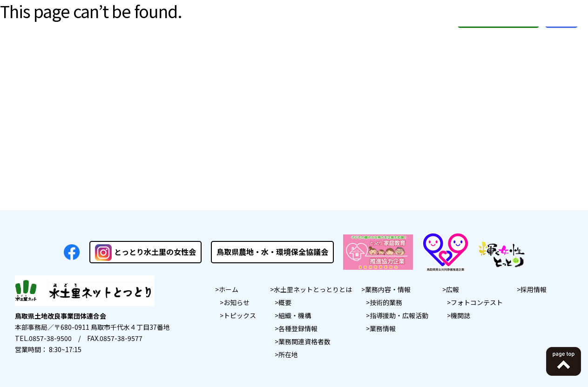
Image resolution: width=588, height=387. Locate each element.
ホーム (229, 289)
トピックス (240, 315)
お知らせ (237, 302)
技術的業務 (386, 302)
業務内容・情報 (388, 289)
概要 (285, 302)
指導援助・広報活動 (399, 315)
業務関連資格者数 (304, 341)
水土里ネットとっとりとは (313, 289)
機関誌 (460, 315)
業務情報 (383, 328)
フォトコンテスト (477, 302)
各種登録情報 (298, 328)
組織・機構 (295, 315)
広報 (453, 289)
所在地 (288, 354)
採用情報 (534, 289)
